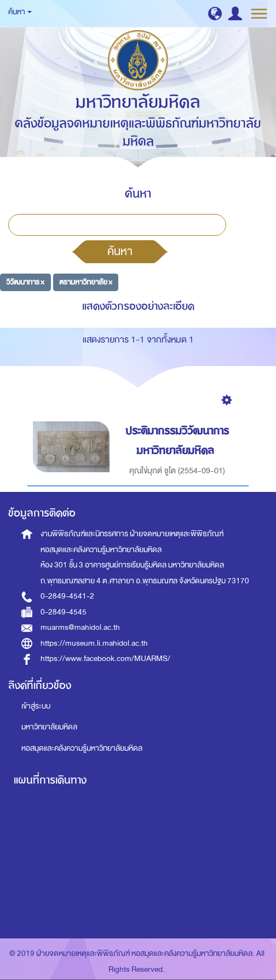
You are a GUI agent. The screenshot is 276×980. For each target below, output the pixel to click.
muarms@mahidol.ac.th (80, 627)
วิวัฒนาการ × (25, 282)
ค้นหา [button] (20, 12)
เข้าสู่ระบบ (36, 706)
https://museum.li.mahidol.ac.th (94, 643)
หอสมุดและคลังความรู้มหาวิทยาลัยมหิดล (82, 748)
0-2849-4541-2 (67, 596)
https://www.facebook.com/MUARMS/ (105, 659)
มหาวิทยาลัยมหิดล (49, 727)
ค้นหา (120, 251)
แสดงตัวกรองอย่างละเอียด (138, 306)
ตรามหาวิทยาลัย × (86, 282)
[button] (215, 13)
